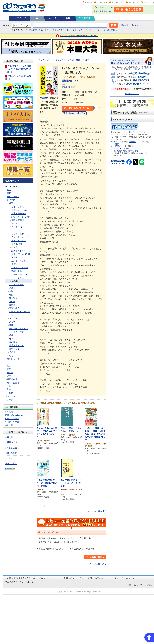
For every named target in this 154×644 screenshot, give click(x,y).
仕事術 (12, 339)
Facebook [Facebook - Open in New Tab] (130, 578)
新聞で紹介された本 (14, 415)
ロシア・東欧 (18, 234)
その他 (15, 281)
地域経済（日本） (20, 210)
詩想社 (65, 84)
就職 (11, 325)
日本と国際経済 (19, 213)
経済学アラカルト (20, 251)
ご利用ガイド (102, 2)
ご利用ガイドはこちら (141, 69)
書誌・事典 (17, 271)
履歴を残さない (146, 112)
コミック (52, 18)
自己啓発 (13, 342)
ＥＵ (13, 230)
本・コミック (11, 186)
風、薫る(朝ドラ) (111, 30)
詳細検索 (125, 25)
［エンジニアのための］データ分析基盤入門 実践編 (47, 483)
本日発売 (9, 412)
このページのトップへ (142, 585)
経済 (11, 203)
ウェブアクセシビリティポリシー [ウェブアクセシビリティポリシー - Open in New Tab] (20, 582)
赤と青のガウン (64, 30)
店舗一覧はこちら (132, 94)
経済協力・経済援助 (21, 217)
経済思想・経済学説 (21, 254)
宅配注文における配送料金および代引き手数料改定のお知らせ (18, 69)
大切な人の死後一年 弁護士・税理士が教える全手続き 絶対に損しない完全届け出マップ (95, 434)
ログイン (109, 7)
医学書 (10, 373)
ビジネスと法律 (16, 284)
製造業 (12, 305)
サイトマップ (149, 2)
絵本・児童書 (13, 383)
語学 (9, 376)
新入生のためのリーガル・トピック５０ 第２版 (71, 483)
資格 (11, 356)
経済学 (15, 247)
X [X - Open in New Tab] (138, 578)
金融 (11, 291)
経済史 (15, 257)
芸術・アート (13, 197)
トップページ (19, 18)
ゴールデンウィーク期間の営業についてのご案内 (79, 36)
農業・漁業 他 (16, 345)
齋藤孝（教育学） (69, 87)
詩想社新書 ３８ (70, 81)
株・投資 (13, 298)
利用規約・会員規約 (25, 578)
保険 (11, 295)
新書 (9, 389)
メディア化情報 (12, 419)
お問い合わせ (134, 2)
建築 (9, 369)
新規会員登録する (103, 11)
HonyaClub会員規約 (121, 148)
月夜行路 (51, 30)
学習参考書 (12, 379)
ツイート (42, 506)
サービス (13, 318)
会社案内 (9, 578)
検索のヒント (135, 25)
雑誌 (68, 18)
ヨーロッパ (17, 227)
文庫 (9, 386)
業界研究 (13, 322)
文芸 (9, 190)
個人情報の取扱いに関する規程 (126, 151)
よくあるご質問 (118, 2)
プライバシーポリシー (48, 578)
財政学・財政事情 (20, 268)
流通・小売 (14, 308)
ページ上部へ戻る (98, 511)
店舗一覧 (89, 2)
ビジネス (11, 200)
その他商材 (84, 18)
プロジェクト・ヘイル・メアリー (87, 30)
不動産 (12, 302)
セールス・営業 (16, 332)
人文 (9, 362)
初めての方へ (11, 463)
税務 (11, 288)
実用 (9, 193)
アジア (15, 224)
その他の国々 (18, 244)
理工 (9, 366)
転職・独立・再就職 (18, 329)
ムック (10, 400)
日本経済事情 (18, 207)
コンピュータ (13, 359)
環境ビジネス (15, 349)
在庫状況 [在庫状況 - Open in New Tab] (44, 98)
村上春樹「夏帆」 (37, 30)
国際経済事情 (18, 220)
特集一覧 (9, 425)
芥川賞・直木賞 (12, 422)
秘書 (11, 335)
